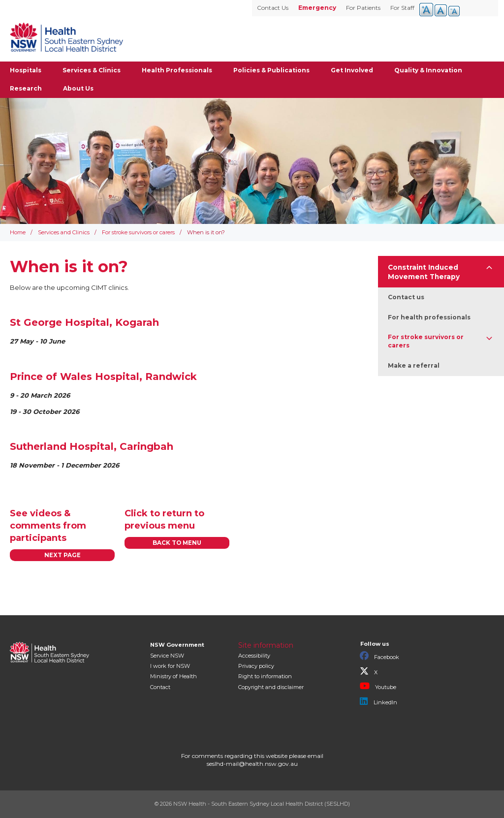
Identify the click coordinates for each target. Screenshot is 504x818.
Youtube (378, 686)
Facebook (379, 656)
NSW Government (177, 645)
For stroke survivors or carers (138, 232)
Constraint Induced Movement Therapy (424, 272)
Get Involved (352, 70)
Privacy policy (256, 666)
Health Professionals (177, 70)
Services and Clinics (64, 232)
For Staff (402, 8)
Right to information (265, 676)
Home (18, 232)
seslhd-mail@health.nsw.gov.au (252, 764)
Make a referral (414, 365)
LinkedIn (378, 701)
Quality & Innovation (428, 70)
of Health (173, 676)
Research (26, 88)
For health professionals (429, 317)
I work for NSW (170, 666)
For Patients (363, 8)
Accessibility (254, 656)
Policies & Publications (271, 70)
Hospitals (26, 70)
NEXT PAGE (63, 555)
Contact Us (273, 8)
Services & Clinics (92, 70)
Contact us (406, 297)
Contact (160, 687)
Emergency (317, 8)
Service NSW (167, 656)
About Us (78, 88)
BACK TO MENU (177, 543)
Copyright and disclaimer (271, 687)
